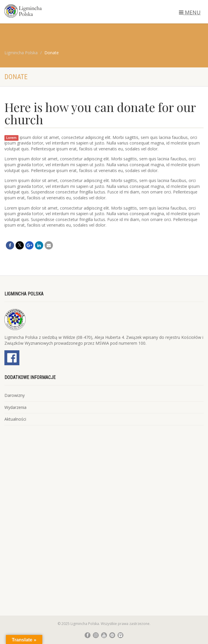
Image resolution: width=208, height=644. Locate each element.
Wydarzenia (15, 407)
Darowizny (15, 395)
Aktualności (15, 419)
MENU (190, 12)
